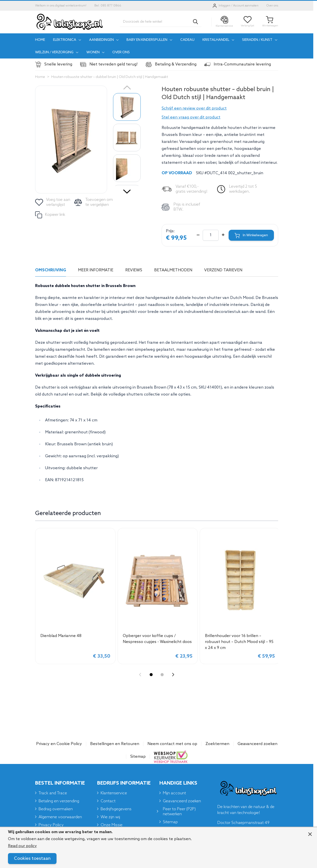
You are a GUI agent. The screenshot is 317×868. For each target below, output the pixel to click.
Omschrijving (51, 270)
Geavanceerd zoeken (257, 744)
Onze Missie (112, 825)
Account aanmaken (246, 6)
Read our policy (22, 846)
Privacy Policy (51, 825)
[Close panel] (310, 834)
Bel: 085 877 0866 (108, 6)
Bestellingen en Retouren (115, 744)
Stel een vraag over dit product (191, 117)
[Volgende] (127, 190)
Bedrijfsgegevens (116, 809)
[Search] (195, 22)
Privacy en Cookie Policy (59, 744)
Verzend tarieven (223, 270)
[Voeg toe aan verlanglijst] (53, 202)
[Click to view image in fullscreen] (71, 140)
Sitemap (138, 757)
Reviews (134, 270)
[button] (220, 109)
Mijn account (174, 793)
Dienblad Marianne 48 (61, 636)
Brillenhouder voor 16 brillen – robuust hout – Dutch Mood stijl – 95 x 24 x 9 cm (239, 642)
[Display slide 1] (151, 675)
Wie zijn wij (110, 817)
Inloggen (224, 6)
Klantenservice (114, 793)
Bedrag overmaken (56, 809)
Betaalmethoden (173, 270)
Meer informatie (96, 270)
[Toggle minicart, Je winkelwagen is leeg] (270, 22)
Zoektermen (217, 744)
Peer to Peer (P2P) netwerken (179, 812)
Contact (108, 801)
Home (40, 77)
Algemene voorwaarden (60, 817)
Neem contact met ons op (172, 744)
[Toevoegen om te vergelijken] (94, 202)
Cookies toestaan (32, 859)
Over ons (272, 6)
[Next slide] (173, 675)
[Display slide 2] (162, 675)
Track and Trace (53, 793)
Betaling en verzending (59, 801)
